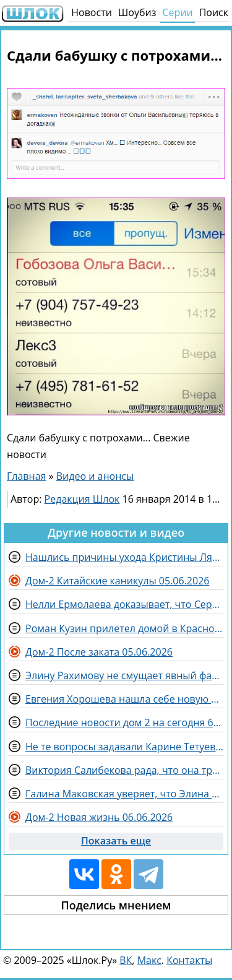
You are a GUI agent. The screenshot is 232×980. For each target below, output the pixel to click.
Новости (92, 12)
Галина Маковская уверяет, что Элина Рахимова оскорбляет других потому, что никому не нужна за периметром (124, 794)
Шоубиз (137, 12)
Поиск (214, 12)
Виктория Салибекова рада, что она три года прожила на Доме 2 (124, 770)
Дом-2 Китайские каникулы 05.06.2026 (117, 581)
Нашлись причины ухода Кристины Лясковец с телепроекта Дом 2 (124, 557)
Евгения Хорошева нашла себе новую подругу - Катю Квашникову (124, 699)
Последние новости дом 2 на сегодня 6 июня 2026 (124, 722)
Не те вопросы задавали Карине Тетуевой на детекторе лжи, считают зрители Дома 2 (124, 747)
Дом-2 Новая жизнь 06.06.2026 (99, 817)
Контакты (189, 960)
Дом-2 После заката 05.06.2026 (99, 652)
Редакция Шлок (82, 499)
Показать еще (116, 841)
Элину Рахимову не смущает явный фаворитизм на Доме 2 (124, 675)
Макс (149, 960)
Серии (177, 12)
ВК (126, 960)
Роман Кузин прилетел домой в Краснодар (124, 628)
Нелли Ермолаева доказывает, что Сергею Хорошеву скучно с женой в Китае (124, 604)
